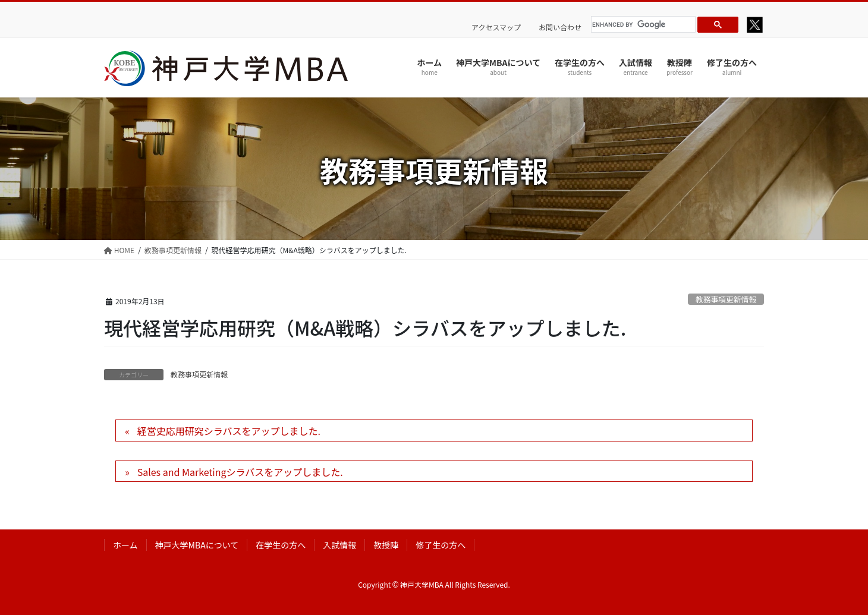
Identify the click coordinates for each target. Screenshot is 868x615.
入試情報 (339, 545)
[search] (641, 24)
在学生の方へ (281, 545)
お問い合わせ (560, 27)
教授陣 (386, 545)
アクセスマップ (496, 27)
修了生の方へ (441, 545)
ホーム (125, 545)
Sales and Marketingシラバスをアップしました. (240, 472)
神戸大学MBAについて (197, 545)
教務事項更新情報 (726, 299)
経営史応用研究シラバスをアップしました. (229, 431)
